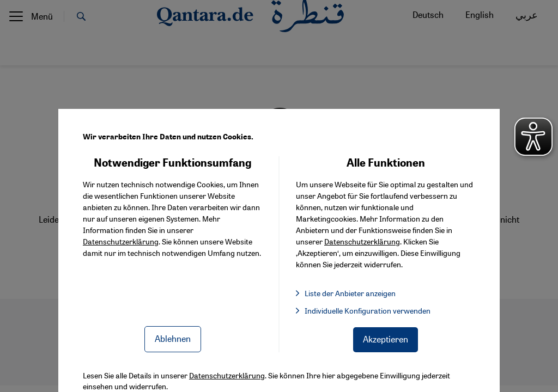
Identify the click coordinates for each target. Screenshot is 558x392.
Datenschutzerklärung (121, 241)
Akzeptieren (386, 339)
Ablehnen (173, 338)
